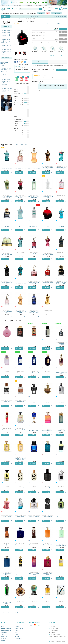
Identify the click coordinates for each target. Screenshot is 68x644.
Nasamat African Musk (7, 488)
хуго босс (3, 613)
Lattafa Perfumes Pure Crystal (48, 402)
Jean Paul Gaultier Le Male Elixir (6, 80)
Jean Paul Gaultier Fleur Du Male (6, 61)
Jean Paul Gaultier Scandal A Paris (6, 47)
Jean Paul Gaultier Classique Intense (6, 31)
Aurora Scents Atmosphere (34, 603)
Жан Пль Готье (18, 613)
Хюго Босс (13, 613)
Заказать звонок (47, 10)
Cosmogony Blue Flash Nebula (7, 574)
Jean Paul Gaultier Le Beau (6, 67)
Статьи (3, 634)
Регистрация (64, 5)
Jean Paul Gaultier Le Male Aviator (6, 75)
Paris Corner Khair (61, 430)
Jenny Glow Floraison (7, 373)
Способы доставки (17, 5)
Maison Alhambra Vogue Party (7, 430)
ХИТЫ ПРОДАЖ (5, 16)
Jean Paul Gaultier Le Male (6, 73)
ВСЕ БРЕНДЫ (63, 16)
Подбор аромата (56, 13)
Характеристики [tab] (58, 62)
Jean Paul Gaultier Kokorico (5, 63)
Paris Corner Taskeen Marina (48, 430)
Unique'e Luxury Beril (7, 459)
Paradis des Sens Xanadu (34, 373)
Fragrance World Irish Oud (20, 574)
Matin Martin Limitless (61, 488)
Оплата (17, 630)
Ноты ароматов (19, 639)
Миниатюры (33, 13)
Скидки (53, 5)
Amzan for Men (48, 603)
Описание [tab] (40, 62)
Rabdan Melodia (20, 402)
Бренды (3, 626)
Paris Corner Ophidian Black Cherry (61, 373)
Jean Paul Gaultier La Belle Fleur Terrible (6, 38)
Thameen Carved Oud (34, 459)
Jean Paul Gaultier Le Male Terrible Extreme (6, 84)
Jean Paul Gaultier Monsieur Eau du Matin (6, 89)
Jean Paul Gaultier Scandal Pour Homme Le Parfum (61, 283)
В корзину (63, 29)
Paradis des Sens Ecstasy (20, 373)
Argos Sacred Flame (34, 344)
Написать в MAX (53, 632)
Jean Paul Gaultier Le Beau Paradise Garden (6, 71)
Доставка (17, 626)
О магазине (3, 639)
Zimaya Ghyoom (20, 517)
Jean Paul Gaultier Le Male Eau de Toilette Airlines (6, 77)
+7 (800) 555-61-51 (49, 8)
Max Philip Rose (7, 344)
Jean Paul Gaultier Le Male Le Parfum (6, 82)
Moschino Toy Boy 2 (48, 517)
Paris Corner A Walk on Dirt (48, 488)
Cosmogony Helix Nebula (61, 545)
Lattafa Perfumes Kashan (20, 344)
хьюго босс (8, 613)
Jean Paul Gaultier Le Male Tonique (6, 87)
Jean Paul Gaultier (23, 145)
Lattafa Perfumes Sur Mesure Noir (61, 344)
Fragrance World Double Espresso (34, 545)
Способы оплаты (29, 5)
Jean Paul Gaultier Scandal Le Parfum (6, 52)
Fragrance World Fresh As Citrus (61, 517)
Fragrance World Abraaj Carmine (48, 574)
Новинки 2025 (41, 13)
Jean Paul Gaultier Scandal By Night (6, 50)
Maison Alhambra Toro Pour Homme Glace (20, 430)
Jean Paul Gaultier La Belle (6, 36)
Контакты (17, 637)
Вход (60, 5)
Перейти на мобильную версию (58, 641)
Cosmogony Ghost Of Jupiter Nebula (48, 545)
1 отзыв (23, 24)
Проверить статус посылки (42, 5)
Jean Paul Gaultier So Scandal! (5, 54)
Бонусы (17, 632)
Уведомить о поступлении (63, 32)
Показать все (4, 93)
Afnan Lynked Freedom (48, 344)
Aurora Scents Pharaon (20, 603)
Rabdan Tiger (7, 402)
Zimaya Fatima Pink (7, 517)
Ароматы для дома (25, 13)
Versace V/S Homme (61, 603)
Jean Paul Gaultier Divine (6, 33)
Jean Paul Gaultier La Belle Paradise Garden (6, 42)
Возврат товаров (19, 628)
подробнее (34, 54)
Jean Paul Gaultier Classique (6, 29)
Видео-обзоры (4, 637)
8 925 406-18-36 (55, 630)
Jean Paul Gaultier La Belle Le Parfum (6, 40)
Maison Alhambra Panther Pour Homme (61, 402)
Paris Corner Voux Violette (48, 373)
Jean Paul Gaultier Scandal (6, 46)
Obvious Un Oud (20, 488)
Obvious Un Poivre (34, 488)
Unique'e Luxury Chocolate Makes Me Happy (20, 459)
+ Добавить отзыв (61, 70)
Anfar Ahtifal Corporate (34, 430)
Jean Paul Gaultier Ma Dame (6, 44)
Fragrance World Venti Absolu (34, 402)
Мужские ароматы (15, 13)
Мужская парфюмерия (6, 630)
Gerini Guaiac (61, 459)
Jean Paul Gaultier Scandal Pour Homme (7, 226)
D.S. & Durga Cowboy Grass (61, 574)
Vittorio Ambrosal (48, 459)
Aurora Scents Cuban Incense (7, 603)
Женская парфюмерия (6, 628)
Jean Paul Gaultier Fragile (6, 34)
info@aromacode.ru (56, 634)
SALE (48, 13)
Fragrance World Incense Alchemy (7, 545)
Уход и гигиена (4, 632)
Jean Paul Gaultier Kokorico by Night (6, 65)
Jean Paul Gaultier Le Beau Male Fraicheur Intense (6, 69)
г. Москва (7, 5)
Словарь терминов (52, 24)
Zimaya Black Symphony (34, 517)
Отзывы (3, 641)
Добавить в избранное (62, 24)
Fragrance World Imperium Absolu (20, 545)
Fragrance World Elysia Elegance (34, 574)
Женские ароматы (5, 13)
